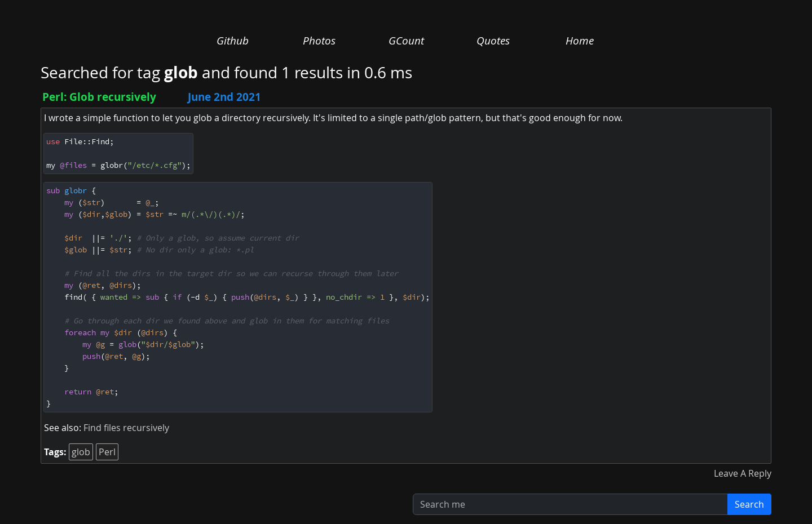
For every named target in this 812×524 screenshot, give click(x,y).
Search (749, 504)
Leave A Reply (743, 473)
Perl (107, 452)
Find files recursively (126, 428)
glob (81, 452)
